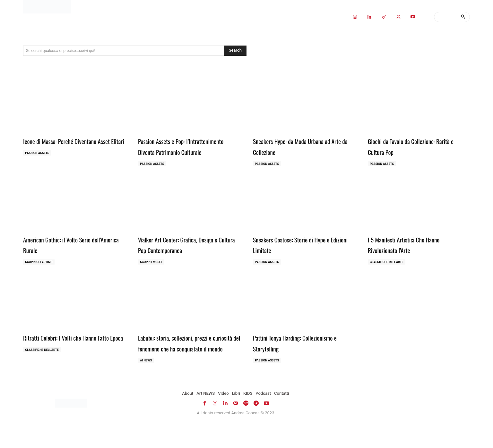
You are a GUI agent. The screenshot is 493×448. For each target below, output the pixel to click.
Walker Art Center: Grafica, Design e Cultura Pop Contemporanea (188, 256)
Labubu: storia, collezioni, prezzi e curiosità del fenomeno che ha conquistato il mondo (184, 361)
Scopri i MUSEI (152, 274)
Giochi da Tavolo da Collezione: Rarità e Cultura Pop (410, 146)
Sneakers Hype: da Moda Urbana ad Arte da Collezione (302, 146)
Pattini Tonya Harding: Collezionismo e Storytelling (303, 355)
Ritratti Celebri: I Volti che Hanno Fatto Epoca (69, 355)
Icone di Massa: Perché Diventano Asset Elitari (69, 146)
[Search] (463, 17)
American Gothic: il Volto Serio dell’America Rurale (66, 256)
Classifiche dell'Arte (388, 274)
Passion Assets (38, 164)
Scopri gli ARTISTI (40, 274)
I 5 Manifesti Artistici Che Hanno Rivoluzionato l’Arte (413, 256)
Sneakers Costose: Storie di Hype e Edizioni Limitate (301, 256)
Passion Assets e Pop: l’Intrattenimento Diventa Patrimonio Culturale (189, 151)
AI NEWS (147, 384)
